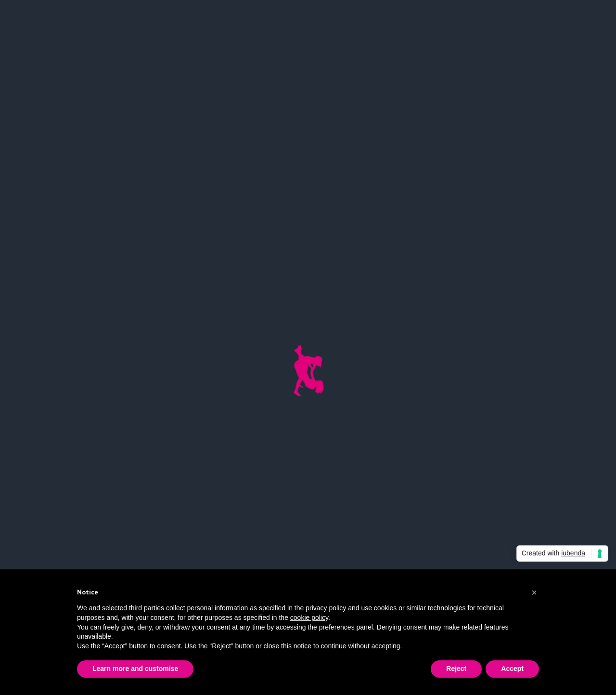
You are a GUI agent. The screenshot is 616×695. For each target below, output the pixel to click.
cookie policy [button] (309, 618)
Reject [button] (456, 669)
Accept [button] (512, 669)
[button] (534, 592)
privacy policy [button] (326, 608)
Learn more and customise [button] (135, 669)
